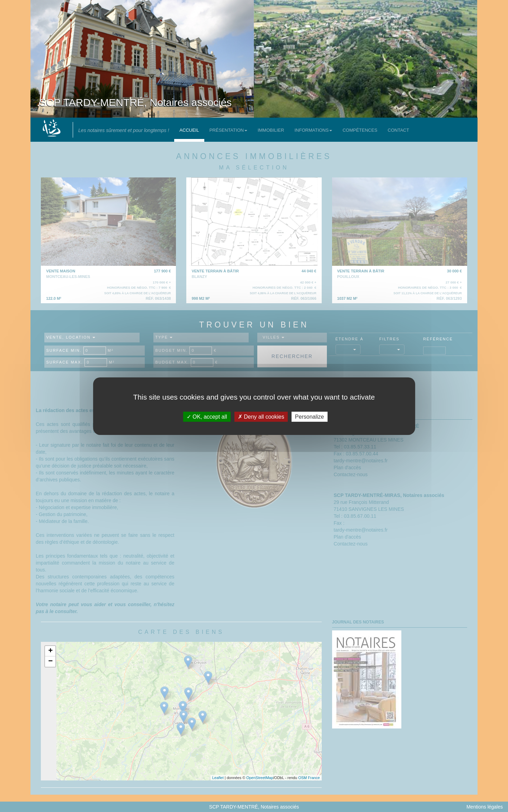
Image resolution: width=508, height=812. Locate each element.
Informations (313, 130)
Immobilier (271, 130)
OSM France (309, 778)
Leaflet (218, 778)
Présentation (228, 130)
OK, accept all (207, 416)
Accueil (189, 130)
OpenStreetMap (260, 778)
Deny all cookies (261, 416)
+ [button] (50, 651)
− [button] (50, 662)
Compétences (360, 130)
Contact (399, 130)
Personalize (310, 416)
